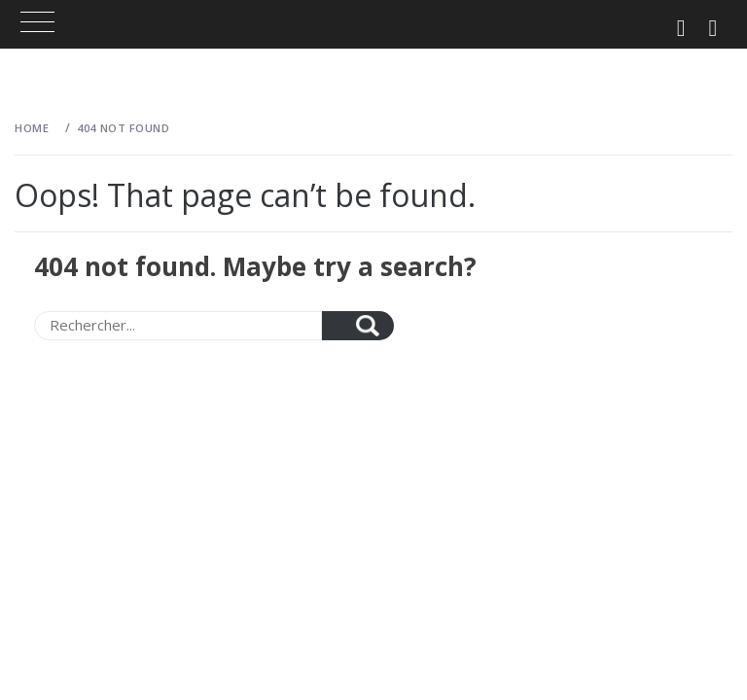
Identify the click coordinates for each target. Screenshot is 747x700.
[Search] (178, 326)
